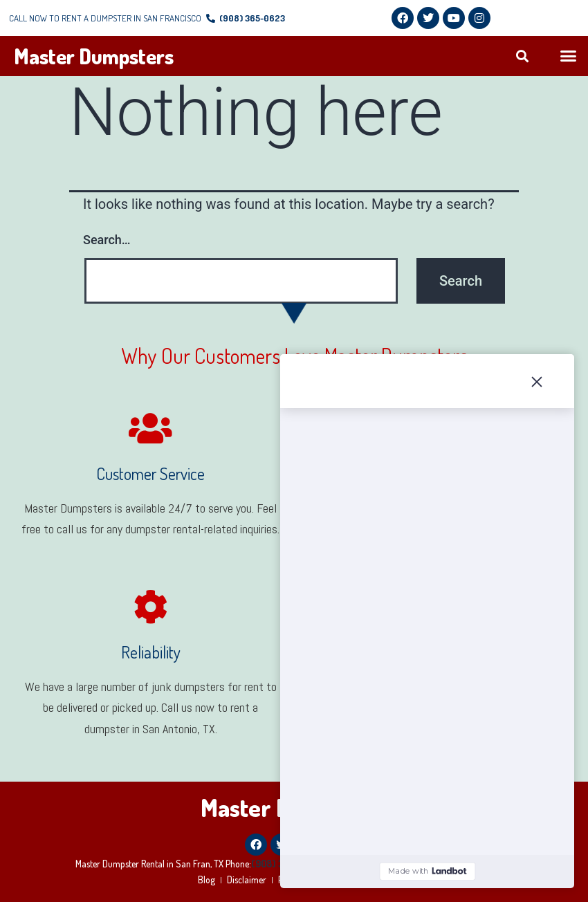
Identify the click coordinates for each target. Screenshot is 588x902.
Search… (107, 240)
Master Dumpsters (94, 56)
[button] (523, 56)
